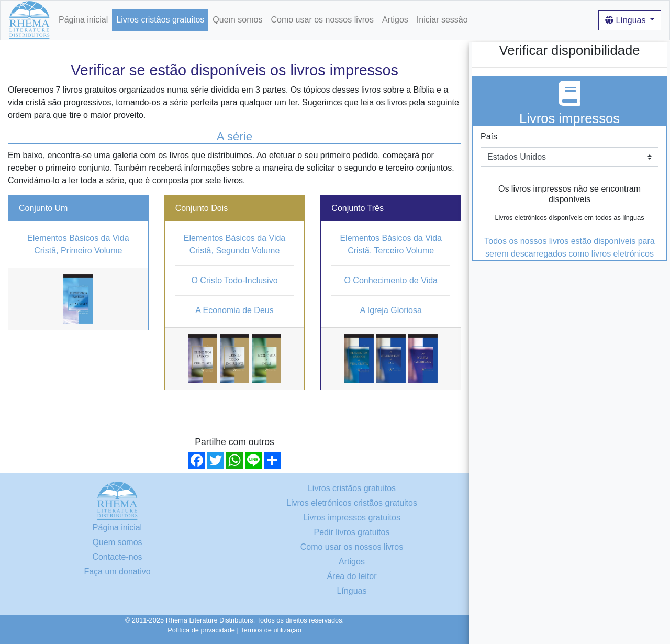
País (489, 136)
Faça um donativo (117, 571)
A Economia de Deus (234, 310)
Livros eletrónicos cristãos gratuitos (352, 503)
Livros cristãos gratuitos (160, 20)
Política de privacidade (201, 630)
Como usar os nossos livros (322, 20)
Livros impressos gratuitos (352, 518)
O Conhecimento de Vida (390, 280)
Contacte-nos (117, 557)
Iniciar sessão (442, 20)
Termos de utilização (271, 630)
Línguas (627, 20)
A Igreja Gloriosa (391, 310)
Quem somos (237, 20)
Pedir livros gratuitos (352, 532)
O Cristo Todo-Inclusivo (234, 280)
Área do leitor (351, 576)
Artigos (395, 20)
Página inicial (83, 20)
